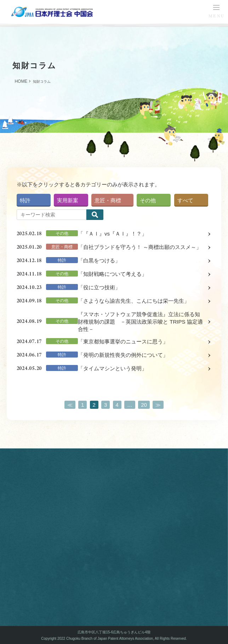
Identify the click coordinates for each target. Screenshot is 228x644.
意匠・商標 (108, 200)
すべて (185, 200)
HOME (21, 81)
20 (144, 405)
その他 (148, 200)
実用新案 (68, 200)
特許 (25, 200)
